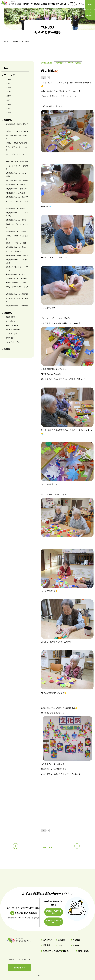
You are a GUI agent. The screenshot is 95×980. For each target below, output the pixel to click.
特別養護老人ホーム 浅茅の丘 (16, 189)
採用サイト (90, 12)
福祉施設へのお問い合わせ (54, 912)
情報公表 (11, 960)
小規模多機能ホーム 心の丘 (16, 283)
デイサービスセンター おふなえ (17, 167)
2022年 (8, 96)
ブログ (73, 4)
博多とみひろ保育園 (13, 330)
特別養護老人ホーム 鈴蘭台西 (17, 294)
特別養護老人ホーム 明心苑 (15, 193)
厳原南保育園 (10, 317)
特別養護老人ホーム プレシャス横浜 (17, 175)
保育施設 (44, 4)
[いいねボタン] (44, 78)
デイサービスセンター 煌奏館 (17, 180)
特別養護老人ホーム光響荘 (15, 209)
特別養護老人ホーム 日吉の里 (17, 197)
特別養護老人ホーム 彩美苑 (16, 232)
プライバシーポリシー (24, 960)
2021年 (8, 100)
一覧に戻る (47, 847)
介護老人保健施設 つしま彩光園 (17, 237)
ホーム (6, 41)
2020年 (8, 104)
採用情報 (51, 4)
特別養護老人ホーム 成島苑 (16, 247)
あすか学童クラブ (12, 321)
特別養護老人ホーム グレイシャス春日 (17, 261)
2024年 (8, 88)
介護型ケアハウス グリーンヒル (17, 131)
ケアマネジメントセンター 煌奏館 (17, 300)
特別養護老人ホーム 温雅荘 (15, 185)
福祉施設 (37, 4)
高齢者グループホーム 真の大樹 (17, 226)
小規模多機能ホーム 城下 (15, 274)
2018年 (8, 113)
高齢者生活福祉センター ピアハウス (17, 269)
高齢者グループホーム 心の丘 (17, 256)
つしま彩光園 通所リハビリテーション (17, 126)
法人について (28, 4)
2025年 (8, 83)
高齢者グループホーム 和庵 (16, 243)
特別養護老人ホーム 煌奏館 (16, 220)
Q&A (57, 4)
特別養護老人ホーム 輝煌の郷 (17, 306)
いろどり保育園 (11, 334)
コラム (81, 4)
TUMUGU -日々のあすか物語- (50, 951)
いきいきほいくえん (13, 342)
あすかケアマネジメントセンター (17, 288)
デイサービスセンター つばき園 (17, 149)
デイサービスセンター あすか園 (17, 137)
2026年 (8, 79)
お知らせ (63, 4)
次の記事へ (78, 847)
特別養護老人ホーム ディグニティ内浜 (17, 214)
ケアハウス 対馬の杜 (14, 251)
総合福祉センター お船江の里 (17, 162)
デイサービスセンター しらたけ (17, 156)
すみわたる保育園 (12, 325)
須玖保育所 (10, 338)
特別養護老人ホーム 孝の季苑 (16, 279)
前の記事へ (17, 847)
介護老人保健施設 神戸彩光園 (16, 143)
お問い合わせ (82, 951)
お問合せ (90, 4)
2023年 (8, 92)
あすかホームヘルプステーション (17, 203)
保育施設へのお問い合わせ (54, 921)
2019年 (8, 108)
